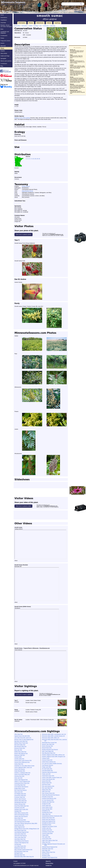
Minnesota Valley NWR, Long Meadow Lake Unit (54, 734)
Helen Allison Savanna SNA (21, 813)
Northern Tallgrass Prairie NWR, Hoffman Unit (53, 755)
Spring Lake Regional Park (49, 821)
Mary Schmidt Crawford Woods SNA (23, 850)
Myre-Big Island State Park (49, 753)
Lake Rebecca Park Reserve (22, 841)
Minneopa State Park (20, 855)
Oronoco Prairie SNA (47, 760)
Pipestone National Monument (49, 772)
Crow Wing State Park (20, 785)
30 (39, 159)
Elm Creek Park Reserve (21, 790)
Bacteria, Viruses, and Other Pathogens (6, 26)
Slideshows (40, 23)
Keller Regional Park (20, 827)
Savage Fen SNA (46, 804)
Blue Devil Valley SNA (20, 745)
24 (34, 159)
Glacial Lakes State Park (21, 801)
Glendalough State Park (20, 802)
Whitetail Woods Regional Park (50, 847)
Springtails (3, 58)
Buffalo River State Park (20, 752)
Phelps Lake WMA (47, 767)
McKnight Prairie (19, 853)
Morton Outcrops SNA (47, 746)
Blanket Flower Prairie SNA (21, 743)
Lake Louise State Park (20, 837)
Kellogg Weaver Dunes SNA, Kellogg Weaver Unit (27, 829)
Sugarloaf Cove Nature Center (49, 826)
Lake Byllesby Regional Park (22, 832)
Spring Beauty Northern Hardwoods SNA (52, 816)
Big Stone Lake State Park (21, 741)
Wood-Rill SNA (46, 854)
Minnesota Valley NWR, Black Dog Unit (24, 857)
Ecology (36, 26)
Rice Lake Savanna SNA (48, 786)
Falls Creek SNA (19, 792)
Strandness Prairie (47, 825)
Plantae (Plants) (26, 186)
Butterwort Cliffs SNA (20, 755)
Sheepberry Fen (46, 811)
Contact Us (49, 866)
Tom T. (17, 240)
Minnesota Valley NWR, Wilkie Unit (51, 738)
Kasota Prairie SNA (19, 825)
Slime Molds (4, 53)
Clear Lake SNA (18, 778)
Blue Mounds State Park (20, 746)
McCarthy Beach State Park (21, 851)
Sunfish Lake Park (47, 828)
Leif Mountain (18, 844)
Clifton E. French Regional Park (22, 781)
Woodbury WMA (46, 856)
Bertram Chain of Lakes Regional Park (24, 740)
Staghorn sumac (22, 118)
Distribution (46, 26)
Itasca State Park (19, 818)
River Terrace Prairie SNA (48, 793)
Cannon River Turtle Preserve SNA (23, 760)
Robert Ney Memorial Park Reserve (51, 795)
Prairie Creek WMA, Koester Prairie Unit (52, 777)
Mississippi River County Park (49, 743)
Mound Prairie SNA (47, 748)
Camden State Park (19, 759)
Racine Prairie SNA (47, 783)
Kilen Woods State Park (20, 830)
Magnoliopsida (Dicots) (27, 191)
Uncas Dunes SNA (47, 839)
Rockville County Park (47, 797)
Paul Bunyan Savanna (48, 765)
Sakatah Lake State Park (48, 802)
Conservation (17, 26)
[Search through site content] (70, 4)
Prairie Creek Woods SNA (48, 779)
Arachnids (3, 23)
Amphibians (4, 20)
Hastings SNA (18, 811)
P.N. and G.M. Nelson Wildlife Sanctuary (52, 764)
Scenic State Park (46, 805)
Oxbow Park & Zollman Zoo (49, 762)
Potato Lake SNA (46, 774)
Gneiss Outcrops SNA (20, 804)
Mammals (3, 46)
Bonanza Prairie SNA (20, 748)
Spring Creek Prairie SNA (48, 818)
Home (2, 15)
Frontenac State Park (20, 797)
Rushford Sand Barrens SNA (49, 798)
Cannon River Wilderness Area (22, 762)
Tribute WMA (45, 835)
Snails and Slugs (5, 56)
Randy (17, 303)
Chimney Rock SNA (19, 776)
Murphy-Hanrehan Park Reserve (50, 750)
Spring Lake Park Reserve (49, 819)
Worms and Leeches (6, 61)
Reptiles (3, 51)
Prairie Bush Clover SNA (48, 776)
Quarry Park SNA (46, 781)
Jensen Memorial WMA (20, 820)
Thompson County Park (48, 832)
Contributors (4, 64)
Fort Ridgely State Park (20, 794)
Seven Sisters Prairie (47, 807)
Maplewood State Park (20, 848)
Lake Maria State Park (20, 839)
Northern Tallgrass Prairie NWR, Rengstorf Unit (54, 757)
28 (36, 159)
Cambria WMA (18, 757)
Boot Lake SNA (18, 750)
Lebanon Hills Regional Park (21, 843)
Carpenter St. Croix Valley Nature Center (24, 766)
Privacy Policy (49, 863)
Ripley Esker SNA (46, 790)
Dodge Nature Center (20, 788)
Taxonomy (53, 26)
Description (24, 26)
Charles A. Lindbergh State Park (22, 773)
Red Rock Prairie (46, 784)
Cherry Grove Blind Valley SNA (22, 774)
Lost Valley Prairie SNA (20, 846)
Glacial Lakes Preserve (20, 799)
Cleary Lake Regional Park (21, 780)
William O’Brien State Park (49, 852)
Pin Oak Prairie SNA (47, 769)
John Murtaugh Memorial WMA (22, 822)
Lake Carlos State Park (20, 834)
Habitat (31, 26)
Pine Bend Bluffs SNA (47, 771)
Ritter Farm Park (46, 791)
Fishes (2, 38)
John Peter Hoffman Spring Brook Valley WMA (26, 823)
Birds (2, 29)
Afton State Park (19, 734)
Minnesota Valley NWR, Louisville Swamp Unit (53, 736)
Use (40, 26)
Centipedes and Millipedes (5, 32)
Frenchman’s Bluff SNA (20, 795)
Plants (2, 48)
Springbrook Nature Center (49, 823)
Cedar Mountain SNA (20, 771)
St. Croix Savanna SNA (48, 800)
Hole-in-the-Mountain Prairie (21, 815)
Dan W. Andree (20, 279)
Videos (49, 23)
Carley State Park (19, 764)
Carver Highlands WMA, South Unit (23, 767)
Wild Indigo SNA (46, 850)
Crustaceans (4, 36)
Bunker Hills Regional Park (21, 753)
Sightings (57, 23)
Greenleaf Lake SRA (20, 808)
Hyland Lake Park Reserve (21, 816)
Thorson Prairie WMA (47, 833)
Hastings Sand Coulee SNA (21, 809)
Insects (2, 43)
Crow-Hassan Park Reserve (21, 787)
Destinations (4, 18)
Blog (2, 66)
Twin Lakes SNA (46, 837)
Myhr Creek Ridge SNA (48, 751)
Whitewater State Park (48, 849)
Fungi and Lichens (5, 41)
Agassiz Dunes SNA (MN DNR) (22, 736)
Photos (31, 23)
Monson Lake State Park (48, 744)
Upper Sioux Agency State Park (50, 840)
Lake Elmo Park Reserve (21, 836)
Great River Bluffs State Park (22, 806)
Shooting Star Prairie (47, 812)
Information (22, 23)
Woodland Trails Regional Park (50, 857)
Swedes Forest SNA (47, 830)
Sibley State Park (46, 814)
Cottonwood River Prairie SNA (22, 783)
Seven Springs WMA (47, 809)
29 (37, 159)
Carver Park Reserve (20, 769)
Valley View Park (46, 842)
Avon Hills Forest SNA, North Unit (23, 738)
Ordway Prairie (46, 758)
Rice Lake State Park (47, 788)
